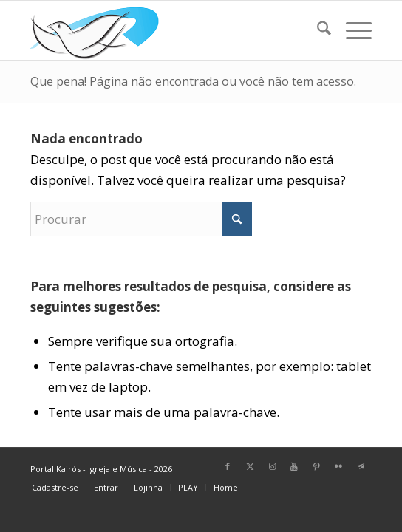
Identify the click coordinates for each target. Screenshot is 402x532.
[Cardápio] (351, 30)
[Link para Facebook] (228, 466)
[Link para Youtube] (294, 466)
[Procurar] (317, 30)
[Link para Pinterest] (316, 466)
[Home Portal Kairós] (167, 30)
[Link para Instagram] (272, 466)
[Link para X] (250, 466)
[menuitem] (317, 30)
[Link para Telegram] (361, 466)
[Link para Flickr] (338, 466)
